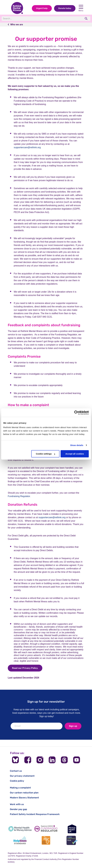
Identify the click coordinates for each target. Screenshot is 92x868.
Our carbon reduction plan (24, 793)
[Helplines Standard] (20, 840)
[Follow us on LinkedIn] (52, 760)
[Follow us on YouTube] (77, 760)
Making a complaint (20, 788)
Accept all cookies (75, 454)
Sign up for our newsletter (46, 702)
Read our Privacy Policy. (25, 668)
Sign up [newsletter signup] (73, 726)
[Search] (41, 19)
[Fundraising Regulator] (46, 829)
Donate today (65, 8)
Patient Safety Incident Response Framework (35, 814)
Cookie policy (17, 781)
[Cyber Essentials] (72, 840)
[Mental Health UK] (72, 829)
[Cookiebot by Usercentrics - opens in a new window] (76, 413)
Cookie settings (45, 454)
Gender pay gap (18, 809)
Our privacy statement (22, 776)
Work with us (17, 804)
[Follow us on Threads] (64, 760)
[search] (86, 19)
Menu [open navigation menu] (81, 8)
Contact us (16, 771)
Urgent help (42, 8)
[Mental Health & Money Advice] (20, 829)
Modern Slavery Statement (24, 798)
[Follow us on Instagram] (40, 760)
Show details (77, 445)
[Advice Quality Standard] (46, 840)
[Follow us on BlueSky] (15, 760)
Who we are (17, 25)
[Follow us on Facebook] (28, 760)
